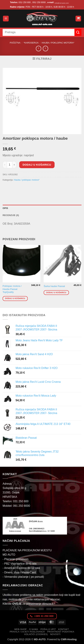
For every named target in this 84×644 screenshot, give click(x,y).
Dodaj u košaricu (37, 165)
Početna (15, 43)
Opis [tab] (5, 208)
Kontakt (63, 629)
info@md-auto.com (62, 3)
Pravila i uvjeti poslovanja (27, 632)
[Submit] (78, 32)
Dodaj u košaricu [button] (15, 298)
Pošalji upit (48, 629)
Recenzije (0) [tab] (11, 215)
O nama (34, 629)
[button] (6, 19)
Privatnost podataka (61, 632)
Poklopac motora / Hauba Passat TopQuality (12, 289)
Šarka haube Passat (54, 286)
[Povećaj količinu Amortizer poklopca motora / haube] (14, 165)
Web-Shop (21, 629)
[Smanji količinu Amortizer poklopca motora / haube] (5, 165)
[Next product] (39, 48)
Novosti (55, 634)
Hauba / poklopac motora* (58, 43)
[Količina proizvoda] (10, 165)
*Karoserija (31, 43)
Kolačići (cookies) (36, 634)
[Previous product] (45, 48)
